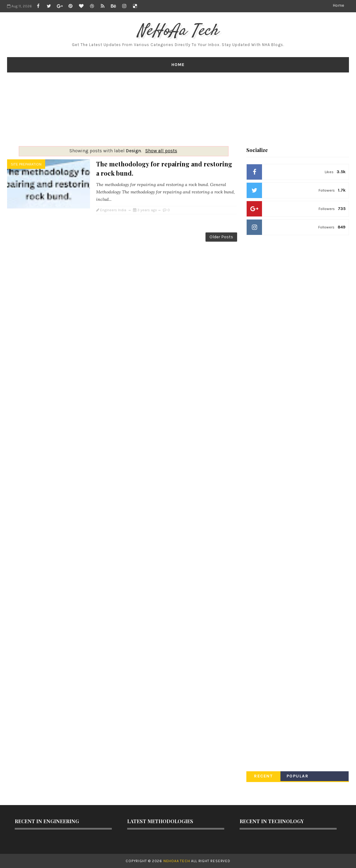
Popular (298, 776)
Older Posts (221, 237)
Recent (263, 776)
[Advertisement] (178, 109)
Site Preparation (26, 164)
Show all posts (161, 151)
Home (338, 5)
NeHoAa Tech (178, 31)
